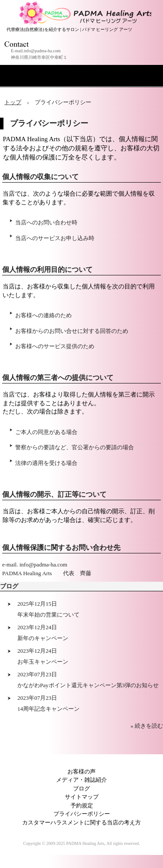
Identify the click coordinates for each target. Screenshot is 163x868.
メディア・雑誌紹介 (81, 780)
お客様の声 (81, 771)
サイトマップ (82, 797)
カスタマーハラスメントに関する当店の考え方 (81, 822)
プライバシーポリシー (82, 814)
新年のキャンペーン (43, 638)
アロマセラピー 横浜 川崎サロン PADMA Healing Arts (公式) (84, 8)
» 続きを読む (147, 726)
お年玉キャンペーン (43, 662)
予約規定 (82, 805)
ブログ (9, 586)
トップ (13, 102)
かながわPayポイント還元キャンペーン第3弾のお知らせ (88, 685)
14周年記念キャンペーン (48, 709)
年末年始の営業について (48, 615)
